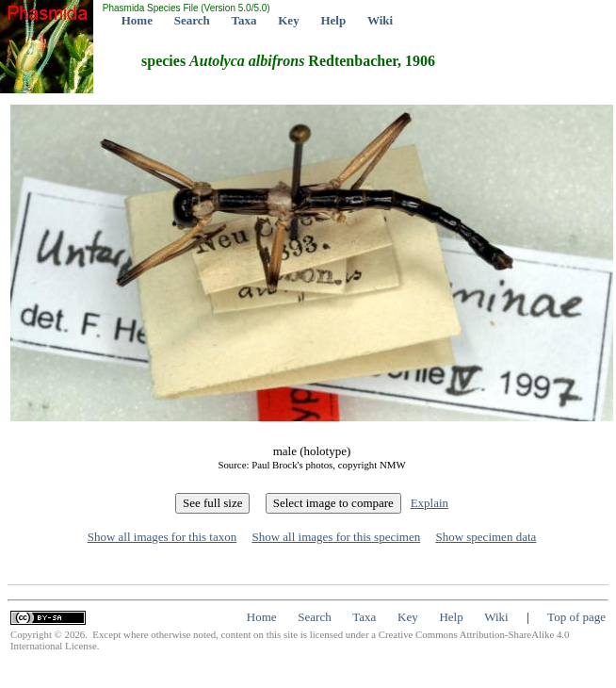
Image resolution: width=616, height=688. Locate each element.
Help (333, 20)
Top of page (576, 617)
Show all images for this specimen (336, 537)
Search (192, 20)
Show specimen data (486, 537)
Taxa (244, 20)
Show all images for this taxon (162, 537)
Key (288, 20)
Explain (430, 503)
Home (137, 20)
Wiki (380, 20)
